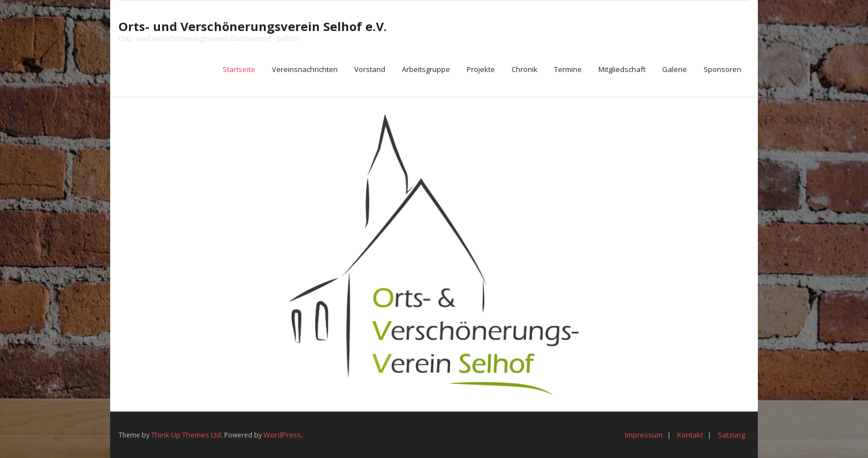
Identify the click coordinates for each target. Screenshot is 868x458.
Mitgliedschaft (622, 69)
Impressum (644, 435)
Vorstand (370, 69)
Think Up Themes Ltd (186, 435)
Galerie (675, 69)
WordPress (282, 435)
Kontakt (690, 435)
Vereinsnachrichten (305, 69)
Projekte (481, 69)
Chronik (525, 69)
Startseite (239, 69)
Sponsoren (722, 69)
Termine (568, 69)
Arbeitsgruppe (426, 69)
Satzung (731, 435)
